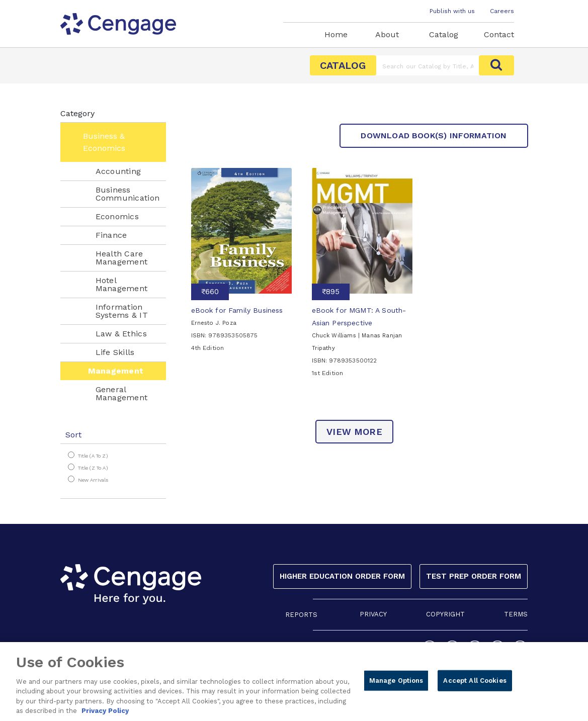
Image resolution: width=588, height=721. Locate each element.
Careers (502, 11)
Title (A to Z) (93, 456)
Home (336, 34)
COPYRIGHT (445, 614)
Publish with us (452, 11)
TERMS (516, 614)
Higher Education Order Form (342, 576)
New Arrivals (93, 480)
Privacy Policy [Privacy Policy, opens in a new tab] (105, 716)
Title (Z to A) (93, 468)
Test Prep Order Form (474, 576)
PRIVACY (373, 614)
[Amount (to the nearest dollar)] (428, 65)
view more (354, 432)
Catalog (444, 34)
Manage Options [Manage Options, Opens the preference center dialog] (396, 685)
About (387, 34)
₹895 (331, 292)
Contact (499, 34)
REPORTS (301, 615)
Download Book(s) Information (434, 136)
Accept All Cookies (475, 685)
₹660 (210, 292)
